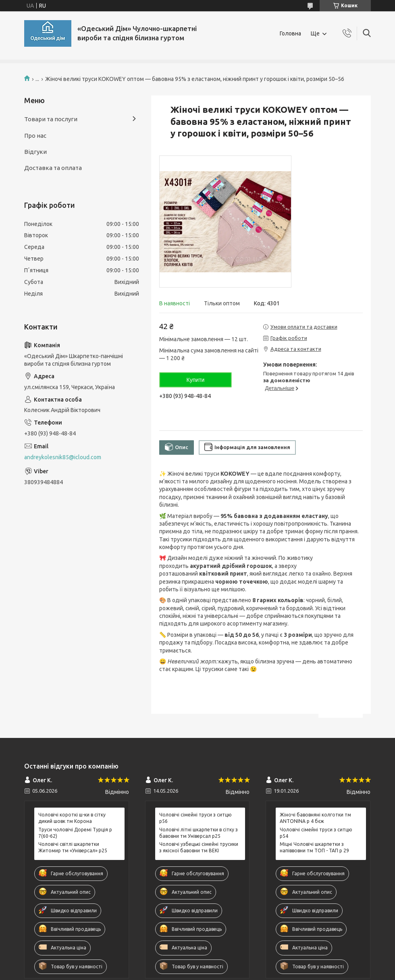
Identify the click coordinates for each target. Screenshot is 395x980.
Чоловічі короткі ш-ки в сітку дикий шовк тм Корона (72, 818)
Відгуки (35, 152)
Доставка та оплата (53, 168)
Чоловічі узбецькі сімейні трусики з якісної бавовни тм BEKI (199, 847)
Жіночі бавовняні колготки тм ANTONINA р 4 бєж (315, 818)
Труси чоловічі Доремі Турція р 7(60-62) (75, 833)
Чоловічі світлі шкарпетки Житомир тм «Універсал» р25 (73, 847)
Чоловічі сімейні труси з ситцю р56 (195, 818)
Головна (290, 33)
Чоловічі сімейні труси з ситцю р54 (316, 833)
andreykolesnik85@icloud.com (63, 457)
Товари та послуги (51, 119)
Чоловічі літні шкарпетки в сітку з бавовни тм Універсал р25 (199, 833)
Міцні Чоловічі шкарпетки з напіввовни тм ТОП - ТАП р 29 (314, 847)
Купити (196, 380)
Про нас (35, 136)
